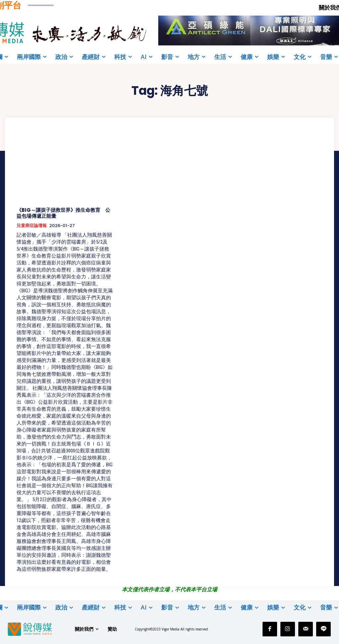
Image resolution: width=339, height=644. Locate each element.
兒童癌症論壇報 (32, 226)
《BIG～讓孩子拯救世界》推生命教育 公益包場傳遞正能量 (63, 213)
